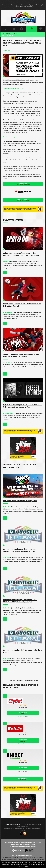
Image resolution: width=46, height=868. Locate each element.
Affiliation (28, 829)
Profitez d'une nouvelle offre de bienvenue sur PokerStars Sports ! (22, 305)
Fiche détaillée (23, 716)
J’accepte (26, 867)
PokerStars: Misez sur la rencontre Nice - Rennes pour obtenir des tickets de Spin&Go (21, 254)
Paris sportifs (23, 779)
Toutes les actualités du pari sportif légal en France (23, 680)
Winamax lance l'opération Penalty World (20, 501)
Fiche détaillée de (23, 200)
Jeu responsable (36, 829)
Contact (23, 831)
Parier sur (23, 184)
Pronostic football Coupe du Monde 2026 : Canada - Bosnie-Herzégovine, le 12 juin (20, 550)
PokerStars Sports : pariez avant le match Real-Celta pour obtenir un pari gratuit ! (22, 406)
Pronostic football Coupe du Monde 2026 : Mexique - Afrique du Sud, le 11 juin (20, 601)
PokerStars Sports (27, 80)
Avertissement (19, 829)
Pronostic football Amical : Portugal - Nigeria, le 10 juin (23, 651)
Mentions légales (9, 829)
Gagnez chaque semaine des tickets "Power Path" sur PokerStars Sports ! (21, 355)
